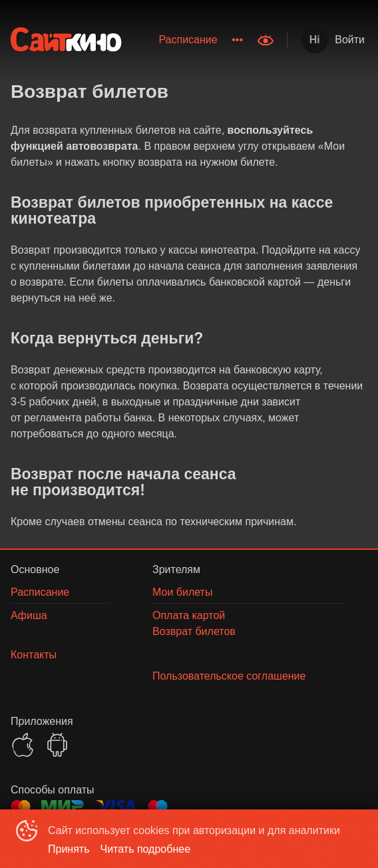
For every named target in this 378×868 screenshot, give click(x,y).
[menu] (191, 40)
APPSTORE (23, 745)
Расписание (188, 40)
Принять (69, 849)
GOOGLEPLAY (57, 745)
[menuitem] (188, 40)
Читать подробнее (146, 849)
